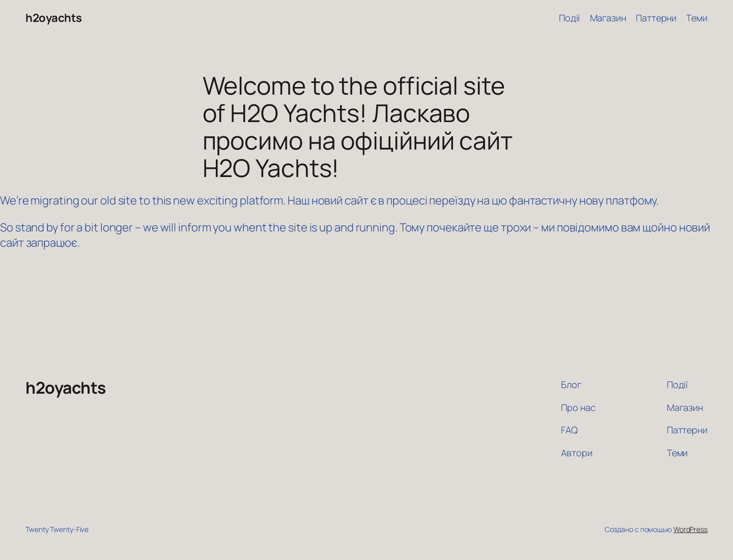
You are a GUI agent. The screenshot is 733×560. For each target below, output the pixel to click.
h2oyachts (54, 18)
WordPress (690, 529)
